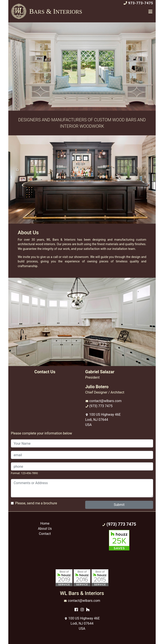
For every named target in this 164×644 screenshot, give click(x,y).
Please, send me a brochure (36, 503)
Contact (45, 534)
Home (45, 523)
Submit (119, 505)
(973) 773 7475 (101, 406)
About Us (45, 529)
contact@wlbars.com (105, 401)
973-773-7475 (141, 3)
